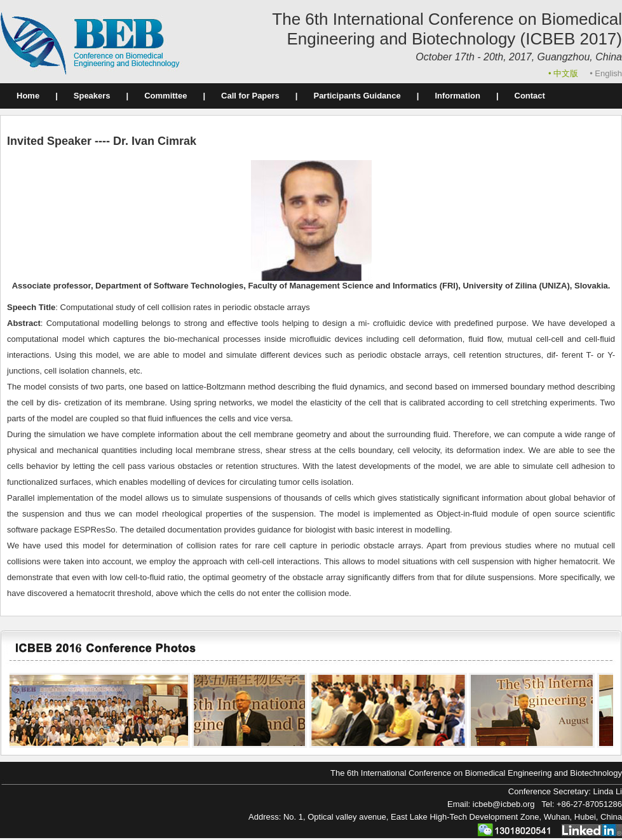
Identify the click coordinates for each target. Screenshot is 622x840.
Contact (530, 96)
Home (28, 96)
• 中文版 (565, 73)
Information (457, 96)
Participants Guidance (357, 96)
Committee (166, 96)
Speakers (92, 96)
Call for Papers (250, 96)
